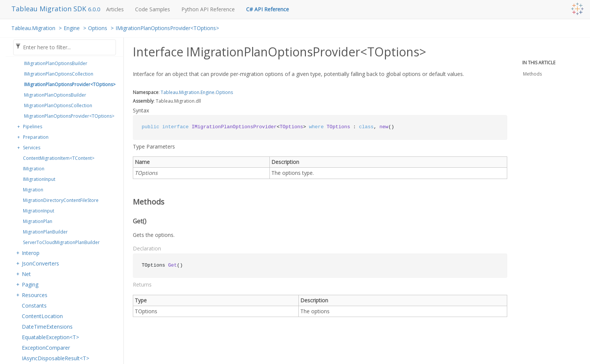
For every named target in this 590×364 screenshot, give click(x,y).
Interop (31, 253)
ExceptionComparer (46, 348)
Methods (532, 74)
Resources (35, 295)
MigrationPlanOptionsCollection (58, 105)
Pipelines (33, 127)
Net (26, 274)
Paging (30, 284)
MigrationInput (39, 211)
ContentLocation (42, 316)
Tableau (169, 92)
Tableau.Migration (33, 28)
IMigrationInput (39, 179)
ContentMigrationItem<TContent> (59, 158)
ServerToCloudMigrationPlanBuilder (61, 242)
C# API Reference (268, 9)
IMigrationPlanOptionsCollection (59, 74)
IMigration (34, 169)
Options (98, 28)
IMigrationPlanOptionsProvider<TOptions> (167, 28)
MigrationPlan (38, 221)
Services (32, 148)
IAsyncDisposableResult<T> (56, 358)
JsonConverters (40, 263)
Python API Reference (208, 9)
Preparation (36, 137)
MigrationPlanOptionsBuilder (55, 95)
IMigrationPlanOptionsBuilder (56, 63)
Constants (34, 306)
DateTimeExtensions (47, 327)
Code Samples (153, 9)
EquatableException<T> (50, 337)
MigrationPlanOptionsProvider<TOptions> (69, 116)
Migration (33, 190)
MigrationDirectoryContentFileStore (61, 200)
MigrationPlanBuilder (45, 232)
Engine (72, 28)
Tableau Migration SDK (50, 9)
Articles (115, 9)
